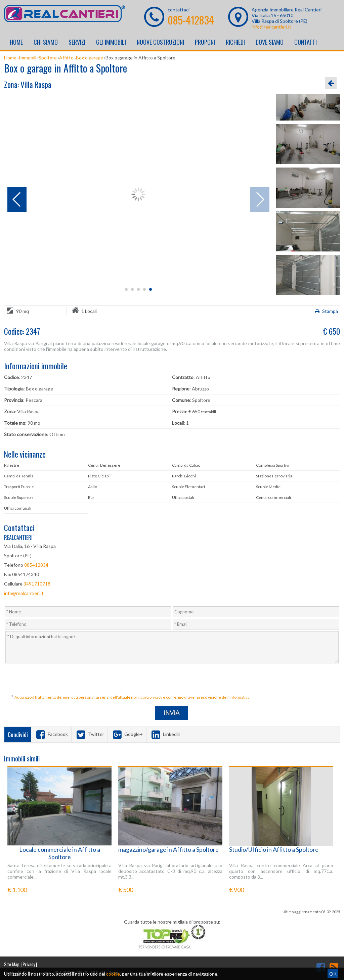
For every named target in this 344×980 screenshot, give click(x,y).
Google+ (127, 734)
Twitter (90, 734)
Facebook (51, 734)
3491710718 (37, 584)
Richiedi (235, 42)
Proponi (205, 42)
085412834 (36, 565)
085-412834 (191, 20)
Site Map (12, 964)
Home (16, 42)
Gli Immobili (111, 42)
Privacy (29, 964)
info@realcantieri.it (271, 27)
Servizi (77, 42)
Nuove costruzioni (160, 42)
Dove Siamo (270, 42)
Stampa (326, 311)
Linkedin (165, 734)
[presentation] (173, 679)
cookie (113, 974)
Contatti (306, 42)
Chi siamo (46, 42)
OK (333, 974)
